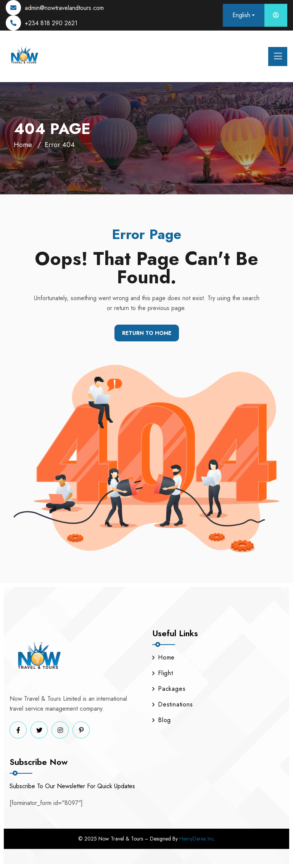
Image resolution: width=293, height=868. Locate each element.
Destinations (173, 704)
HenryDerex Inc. (197, 839)
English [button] (241, 15)
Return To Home (147, 333)
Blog (162, 720)
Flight (163, 673)
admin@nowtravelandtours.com (64, 8)
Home (23, 145)
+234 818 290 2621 (51, 23)
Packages (169, 689)
